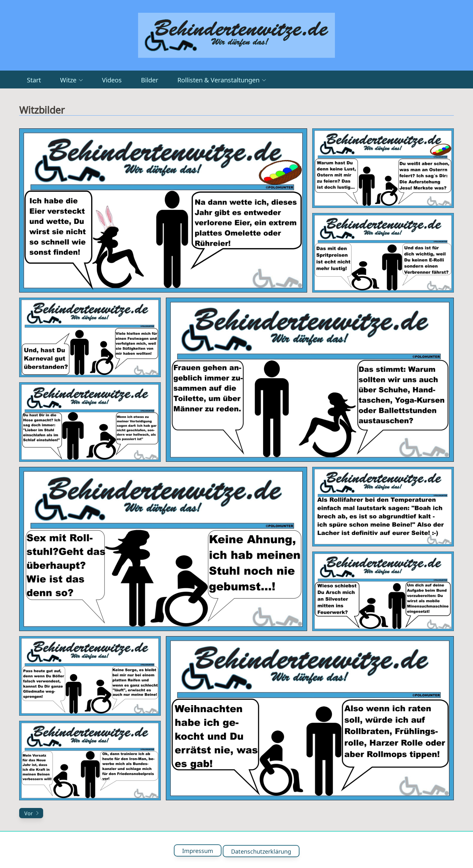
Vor (32, 813)
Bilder (150, 80)
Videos (112, 80)
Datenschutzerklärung (261, 850)
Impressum (198, 850)
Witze (71, 80)
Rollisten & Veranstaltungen (222, 80)
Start (34, 80)
